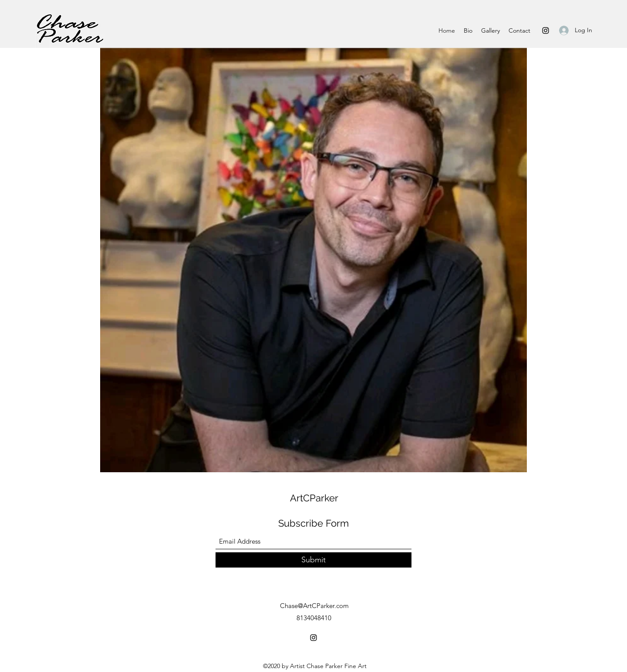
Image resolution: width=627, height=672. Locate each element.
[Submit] (313, 560)
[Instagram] (546, 30)
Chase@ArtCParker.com (314, 606)
